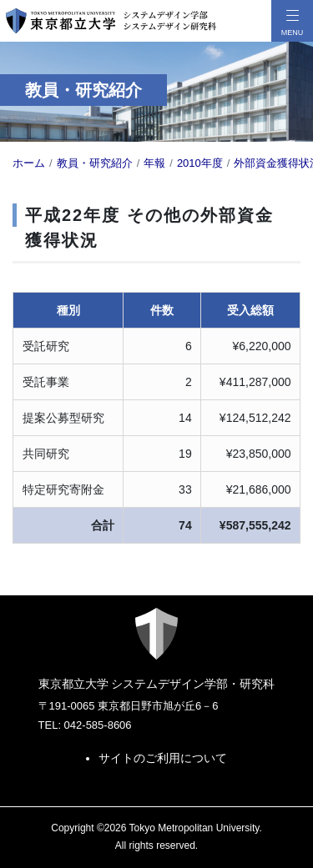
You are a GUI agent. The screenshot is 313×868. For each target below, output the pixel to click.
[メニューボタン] (292, 21)
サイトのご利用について (163, 758)
